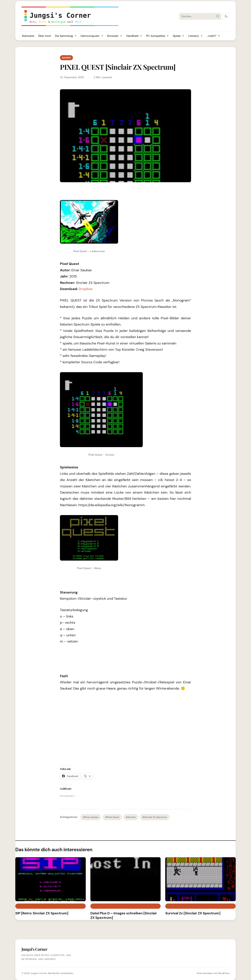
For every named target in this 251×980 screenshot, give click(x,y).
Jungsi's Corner (38, 973)
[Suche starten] (218, 16)
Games (66, 58)
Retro (97, 906)
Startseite (28, 36)
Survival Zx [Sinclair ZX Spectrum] (193, 913)
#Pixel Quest (112, 817)
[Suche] (197, 16)
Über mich (45, 36)
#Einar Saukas (91, 817)
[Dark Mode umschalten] (226, 16)
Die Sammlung (66, 36)
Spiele (179, 36)
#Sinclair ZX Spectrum (155, 817)
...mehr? (213, 36)
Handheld (134, 36)
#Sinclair (131, 817)
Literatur (195, 36)
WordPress (224, 973)
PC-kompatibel (158, 36)
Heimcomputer (92, 36)
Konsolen (115, 36)
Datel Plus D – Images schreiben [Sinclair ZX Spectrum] (124, 915)
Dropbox (86, 289)
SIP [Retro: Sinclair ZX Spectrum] (42, 913)
